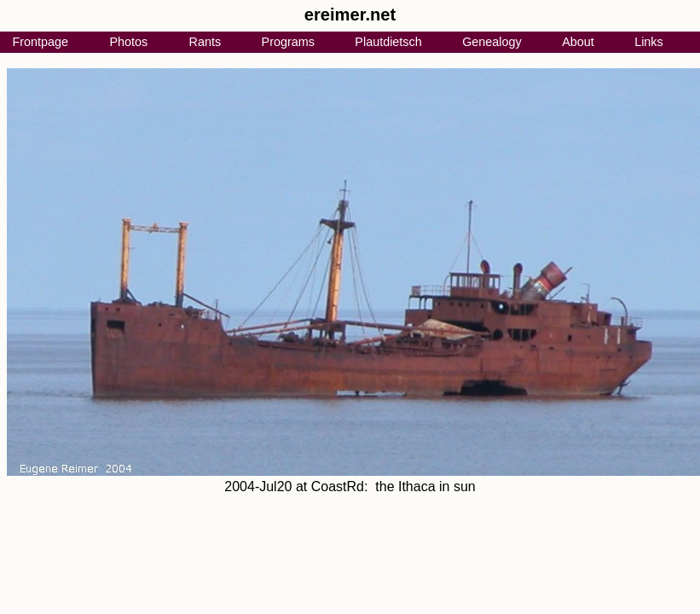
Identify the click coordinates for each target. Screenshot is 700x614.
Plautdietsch (388, 42)
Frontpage (40, 42)
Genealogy (492, 42)
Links (649, 42)
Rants (205, 42)
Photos (128, 42)
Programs (288, 42)
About (578, 42)
